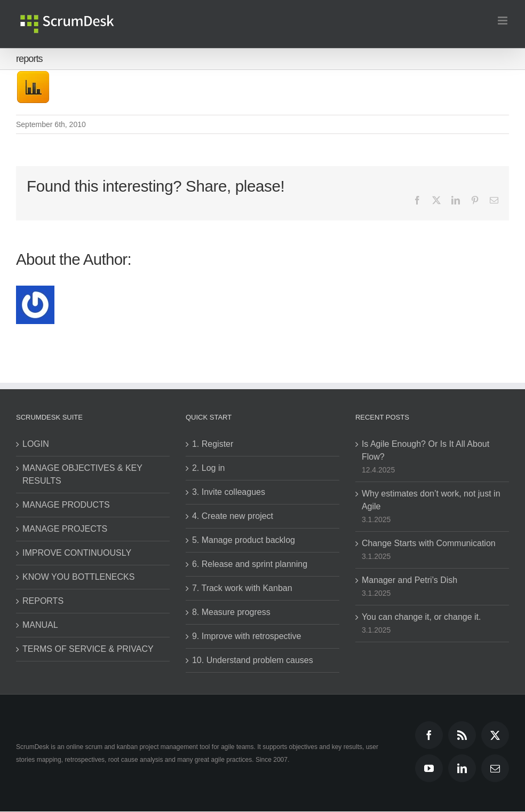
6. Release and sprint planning (250, 564)
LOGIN (36, 444)
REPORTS (43, 601)
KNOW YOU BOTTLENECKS (78, 577)
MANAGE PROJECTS (65, 529)
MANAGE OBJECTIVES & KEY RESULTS (82, 474)
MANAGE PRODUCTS (66, 505)
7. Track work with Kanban (242, 588)
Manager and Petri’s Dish (409, 580)
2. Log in (208, 468)
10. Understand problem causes (253, 660)
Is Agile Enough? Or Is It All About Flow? (425, 450)
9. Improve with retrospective (247, 636)
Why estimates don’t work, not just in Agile (431, 500)
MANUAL (40, 625)
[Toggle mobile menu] (503, 21)
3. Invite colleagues (229, 492)
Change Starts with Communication (429, 543)
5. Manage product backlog (244, 540)
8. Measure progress (231, 612)
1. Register (213, 444)
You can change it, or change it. (421, 617)
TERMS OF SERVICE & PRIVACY (88, 649)
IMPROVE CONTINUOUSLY (77, 553)
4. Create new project (233, 516)
